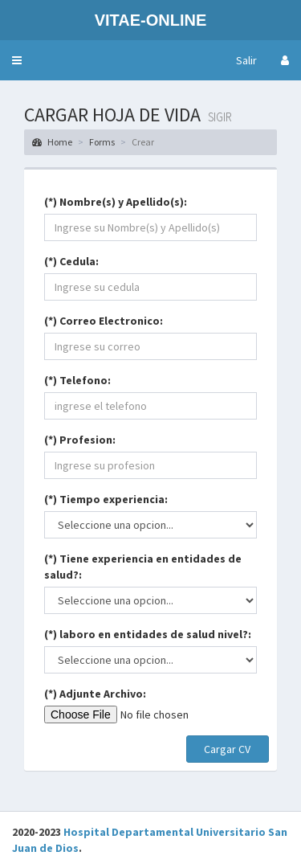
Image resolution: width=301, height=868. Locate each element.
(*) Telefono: (77, 380)
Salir (246, 60)
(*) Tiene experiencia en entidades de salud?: (143, 567)
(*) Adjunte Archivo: (95, 694)
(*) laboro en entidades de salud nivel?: (148, 634)
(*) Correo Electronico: (104, 321)
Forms (102, 142)
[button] (17, 60)
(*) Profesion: (80, 440)
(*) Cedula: (71, 261)
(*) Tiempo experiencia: (106, 499)
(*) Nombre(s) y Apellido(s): (116, 202)
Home (52, 142)
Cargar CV (227, 749)
